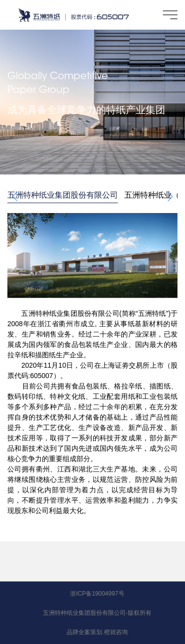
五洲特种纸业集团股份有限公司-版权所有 (97, 613)
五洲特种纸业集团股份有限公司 (63, 195)
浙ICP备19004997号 (97, 594)
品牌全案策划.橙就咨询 (97, 632)
